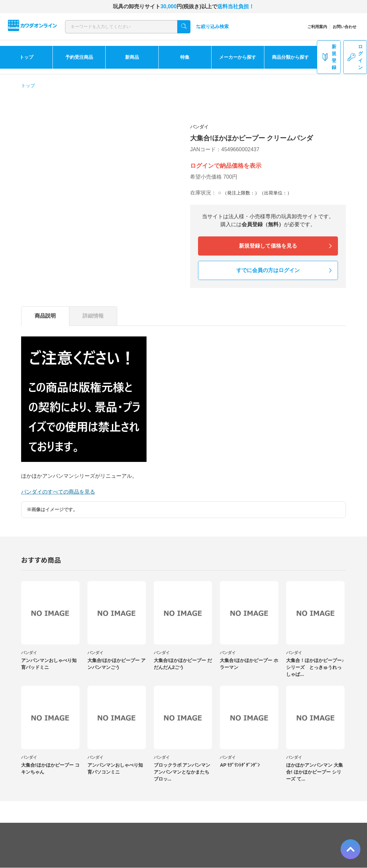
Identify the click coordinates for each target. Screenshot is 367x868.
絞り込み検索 (212, 27)
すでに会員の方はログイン (268, 270)
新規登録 (329, 57)
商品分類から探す (290, 57)
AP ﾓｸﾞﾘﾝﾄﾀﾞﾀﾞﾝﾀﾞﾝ (240, 765)
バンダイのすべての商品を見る (58, 492)
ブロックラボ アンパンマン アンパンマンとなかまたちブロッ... (182, 772)
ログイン (355, 57)
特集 (185, 57)
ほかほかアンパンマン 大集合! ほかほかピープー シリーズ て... (315, 772)
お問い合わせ (345, 27)
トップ (26, 57)
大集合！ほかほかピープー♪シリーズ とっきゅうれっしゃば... (315, 667)
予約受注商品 (79, 57)
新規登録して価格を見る (268, 246)
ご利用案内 (317, 27)
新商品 (132, 57)
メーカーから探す (238, 57)
